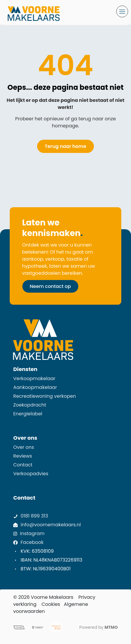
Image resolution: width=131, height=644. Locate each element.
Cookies (51, 604)
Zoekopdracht (30, 405)
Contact (23, 465)
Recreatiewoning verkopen (45, 396)
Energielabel (28, 414)
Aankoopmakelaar (35, 387)
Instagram (32, 533)
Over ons (24, 447)
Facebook (32, 542)
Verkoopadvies (31, 474)
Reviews (23, 456)
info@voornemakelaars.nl (51, 525)
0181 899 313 (34, 516)
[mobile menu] (122, 11)
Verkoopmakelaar (34, 379)
